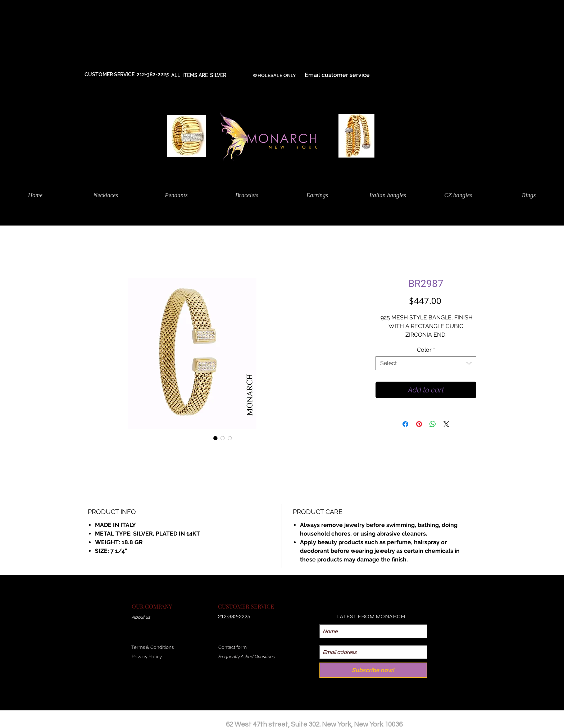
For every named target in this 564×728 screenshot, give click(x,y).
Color (426, 350)
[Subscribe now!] (373, 670)
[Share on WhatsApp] (433, 424)
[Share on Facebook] (405, 424)
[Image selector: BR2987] (215, 438)
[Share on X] (446, 424)
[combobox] (426, 363)
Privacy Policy (147, 657)
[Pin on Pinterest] (419, 424)
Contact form (233, 647)
